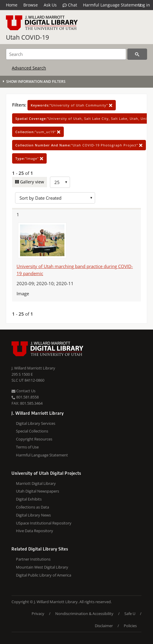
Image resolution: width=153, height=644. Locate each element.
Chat (70, 5)
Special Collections (32, 431)
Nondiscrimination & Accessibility (84, 614)
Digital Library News (33, 515)
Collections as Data (32, 507)
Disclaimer (104, 626)
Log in (144, 5)
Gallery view (31, 182)
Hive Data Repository (35, 531)
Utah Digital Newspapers (38, 491)
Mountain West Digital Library (42, 567)
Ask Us (50, 5)
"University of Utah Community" (72, 105)
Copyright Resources (34, 439)
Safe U (130, 614)
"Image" (29, 158)
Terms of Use (27, 447)
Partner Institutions (33, 559)
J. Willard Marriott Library (33, 368)
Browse (31, 5)
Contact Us (23, 391)
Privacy (38, 614)
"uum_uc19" (38, 132)
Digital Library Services (36, 423)
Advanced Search (29, 68)
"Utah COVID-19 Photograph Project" (79, 145)
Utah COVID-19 (27, 37)
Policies (130, 626)
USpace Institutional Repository (44, 523)
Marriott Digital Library (36, 483)
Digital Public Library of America (44, 575)
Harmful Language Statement (112, 5)
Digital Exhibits (29, 499)
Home (12, 5)
